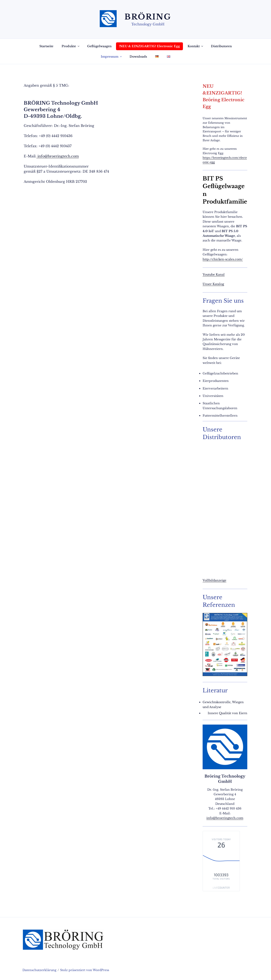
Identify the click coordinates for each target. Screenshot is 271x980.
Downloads (138, 57)
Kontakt (196, 46)
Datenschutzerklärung (39, 970)
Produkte (71, 46)
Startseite (46, 46)
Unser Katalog (213, 284)
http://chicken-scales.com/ (223, 259)
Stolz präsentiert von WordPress (85, 970)
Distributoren (221, 46)
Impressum (112, 57)
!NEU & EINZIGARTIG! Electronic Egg (149, 46)
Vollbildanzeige (214, 580)
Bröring (148, 17)
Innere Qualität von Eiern (227, 713)
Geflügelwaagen (99, 46)
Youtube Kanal (214, 274)
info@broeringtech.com (58, 156)
